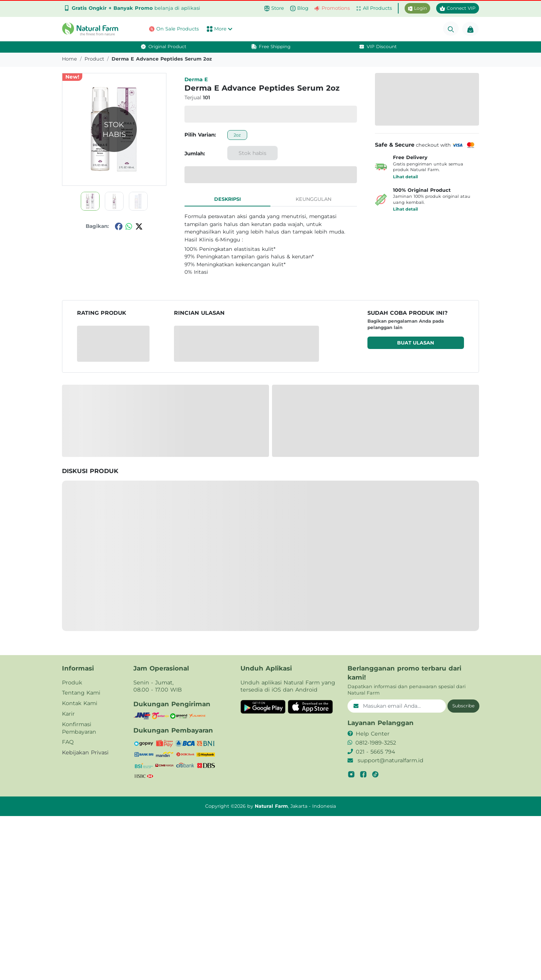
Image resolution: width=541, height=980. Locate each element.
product (94, 59)
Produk (72, 683)
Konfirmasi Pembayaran (79, 728)
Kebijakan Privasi (85, 752)
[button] (92, 29)
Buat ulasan (416, 343)
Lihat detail (405, 177)
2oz (237, 135)
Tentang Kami (81, 693)
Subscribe (463, 706)
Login (417, 8)
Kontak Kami (80, 703)
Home (70, 59)
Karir (68, 714)
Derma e (196, 79)
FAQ (68, 742)
